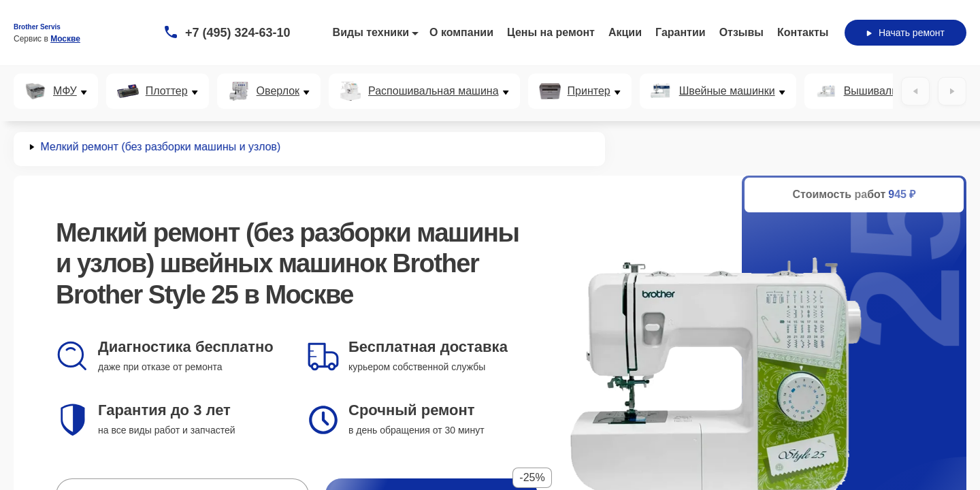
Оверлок (278, 91)
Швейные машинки (727, 91)
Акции (625, 32)
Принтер (589, 91)
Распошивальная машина (434, 91)
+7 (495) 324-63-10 (238, 33)
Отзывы (741, 32)
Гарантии (681, 32)
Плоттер (167, 91)
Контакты (803, 32)
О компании (461, 32)
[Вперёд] (952, 91)
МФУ (65, 91)
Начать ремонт (905, 33)
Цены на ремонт (551, 32)
